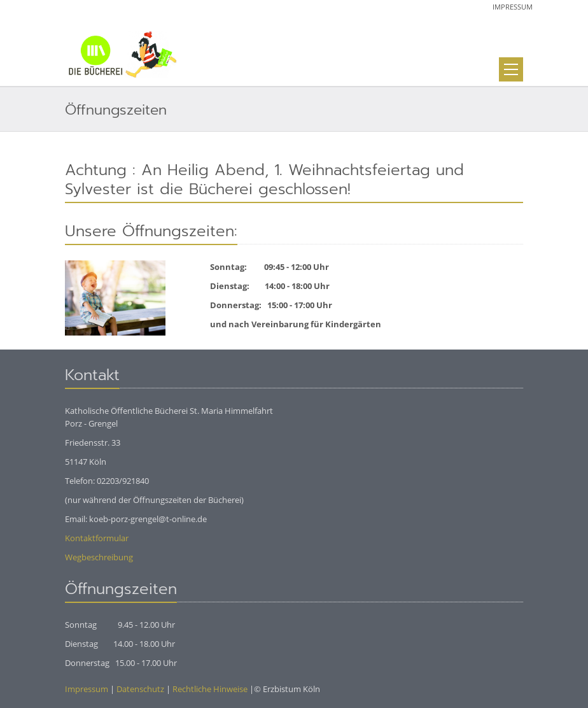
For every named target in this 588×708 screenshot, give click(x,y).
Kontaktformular (97, 538)
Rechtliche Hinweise (210, 689)
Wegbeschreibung (99, 557)
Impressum (513, 7)
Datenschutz (140, 689)
